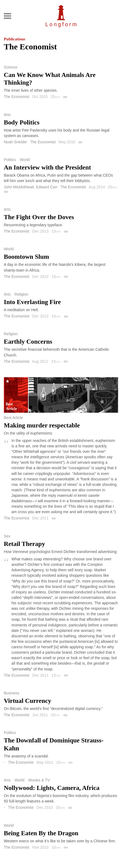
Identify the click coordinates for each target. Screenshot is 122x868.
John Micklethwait (19, 187)
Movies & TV (39, 780)
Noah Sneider (16, 142)
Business (12, 693)
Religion (21, 294)
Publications (15, 39)
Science (11, 67)
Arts (7, 115)
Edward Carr (47, 187)
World (25, 160)
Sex (7, 536)
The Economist (16, 97)
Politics (10, 160)
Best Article (13, 418)
